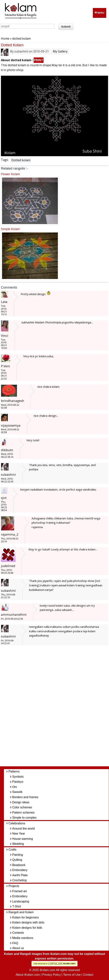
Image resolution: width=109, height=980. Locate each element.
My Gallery (60, 51)
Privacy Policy (52, 975)
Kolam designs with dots (28, 922)
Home (5, 38)
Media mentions (23, 938)
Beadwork (19, 865)
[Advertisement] (58, 708)
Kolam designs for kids (27, 928)
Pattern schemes (23, 813)
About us (18, 948)
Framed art (20, 891)
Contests (18, 933)
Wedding (18, 844)
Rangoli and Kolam (21, 912)
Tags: (5, 160)
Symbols (18, 777)
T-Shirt (17, 906)
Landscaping (21, 901)
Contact (88, 975)
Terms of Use (72, 975)
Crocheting (19, 880)
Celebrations (17, 823)
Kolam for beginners (26, 917)
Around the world (24, 829)
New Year (19, 834)
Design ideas (21, 802)
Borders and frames (25, 797)
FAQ (15, 943)
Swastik (17, 792)
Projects (14, 886)
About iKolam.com (28, 975)
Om (15, 787)
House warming (23, 839)
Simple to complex (24, 818)
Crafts (13, 850)
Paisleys (18, 782)
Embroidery (20, 870)
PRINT (39, 60)
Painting (18, 855)
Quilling (17, 860)
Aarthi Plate (20, 875)
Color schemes (22, 807)
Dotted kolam (21, 160)
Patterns (14, 771)
